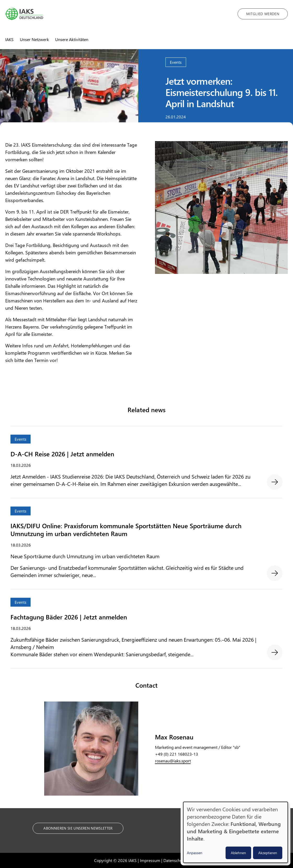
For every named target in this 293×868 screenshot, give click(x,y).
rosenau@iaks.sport (173, 761)
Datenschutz (174, 860)
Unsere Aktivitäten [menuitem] (72, 39)
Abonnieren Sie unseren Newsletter (78, 828)
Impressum (150, 860)
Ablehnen (238, 853)
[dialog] (235, 832)
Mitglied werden (263, 14)
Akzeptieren (268, 853)
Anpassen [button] (195, 853)
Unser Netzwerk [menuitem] (34, 39)
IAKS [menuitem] (9, 39)
